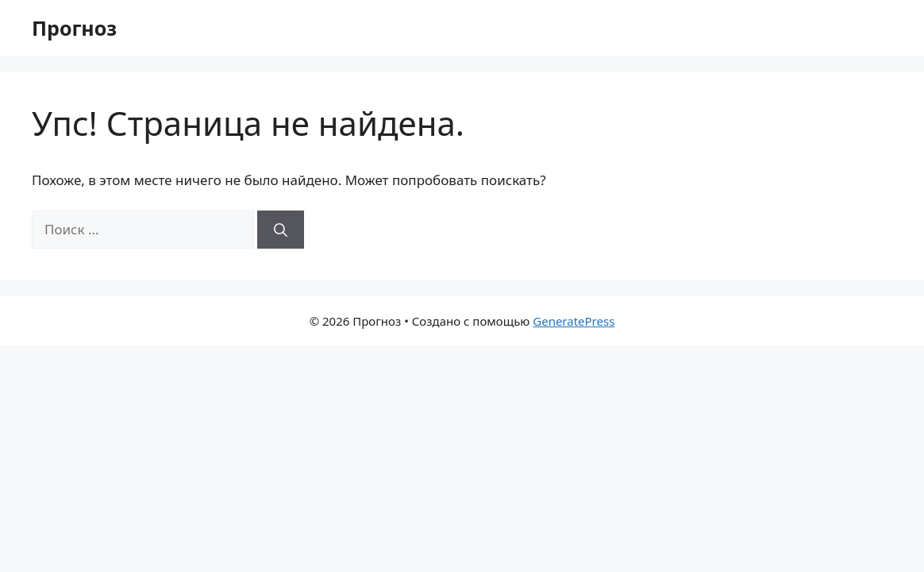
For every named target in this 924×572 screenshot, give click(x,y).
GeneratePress (574, 321)
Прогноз (74, 28)
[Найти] (281, 230)
